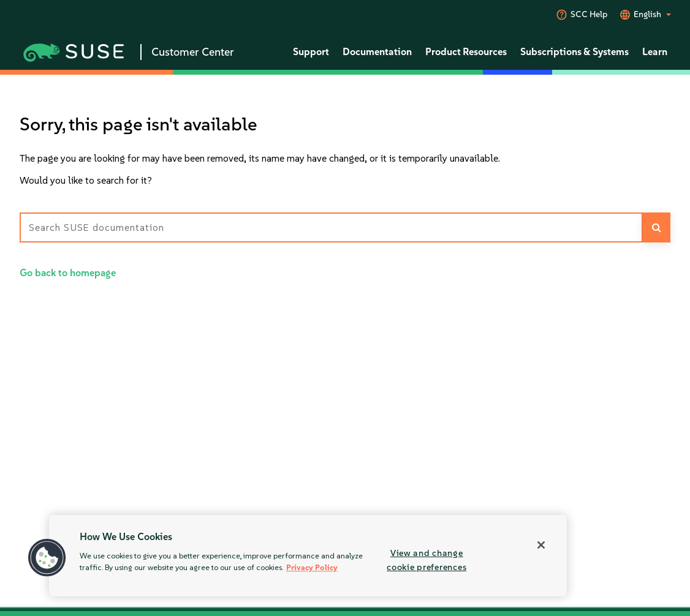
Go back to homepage (68, 273)
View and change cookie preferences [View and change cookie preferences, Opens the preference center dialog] (427, 560)
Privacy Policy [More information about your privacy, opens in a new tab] (312, 568)
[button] (47, 558)
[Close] (541, 545)
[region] (308, 556)
